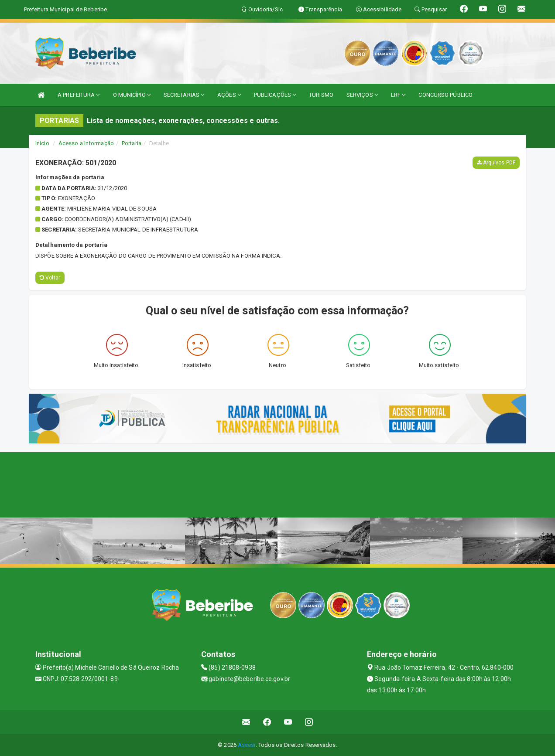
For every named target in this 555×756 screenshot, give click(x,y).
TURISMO (321, 95)
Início (42, 143)
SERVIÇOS (362, 95)
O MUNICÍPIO (132, 95)
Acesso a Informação (86, 143)
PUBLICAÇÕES (275, 95)
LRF (398, 95)
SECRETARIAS (184, 95)
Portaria (132, 143)
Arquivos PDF (496, 163)
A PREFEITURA (79, 95)
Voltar (50, 278)
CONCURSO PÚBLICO (445, 95)
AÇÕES (229, 95)
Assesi (247, 745)
